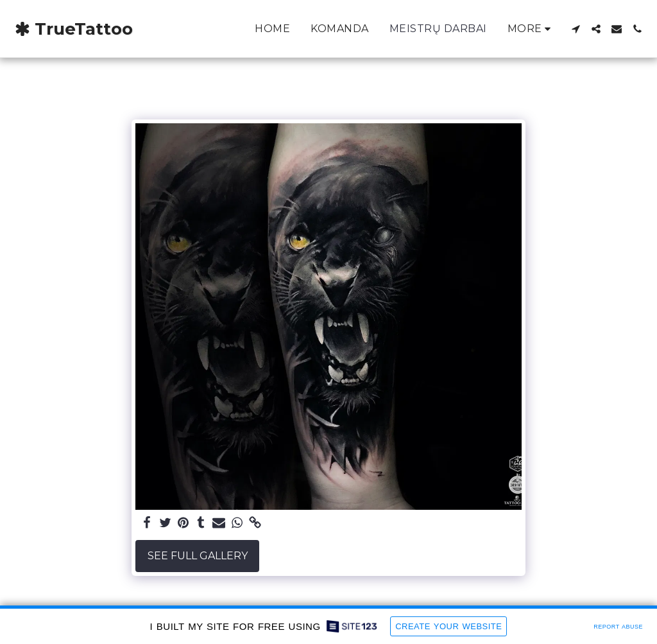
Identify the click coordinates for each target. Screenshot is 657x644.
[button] (576, 29)
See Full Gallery (198, 556)
